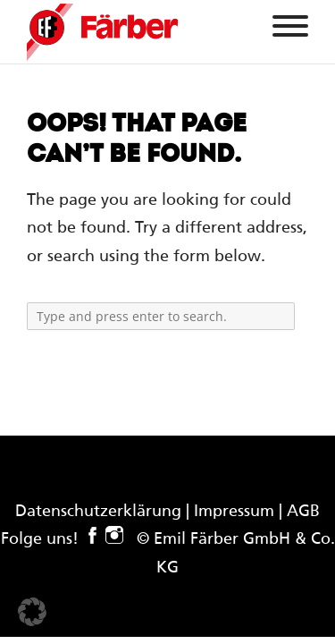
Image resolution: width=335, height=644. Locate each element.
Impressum (234, 512)
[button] (32, 612)
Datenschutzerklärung (98, 512)
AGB (303, 512)
